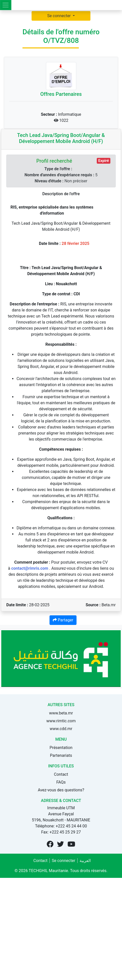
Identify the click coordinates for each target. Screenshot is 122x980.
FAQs (61, 782)
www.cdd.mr (61, 729)
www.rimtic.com (61, 721)
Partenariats (61, 755)
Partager (63, 620)
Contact (61, 774)
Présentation (61, 748)
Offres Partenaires (61, 94)
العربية (85, 861)
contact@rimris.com (30, 568)
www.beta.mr (61, 713)
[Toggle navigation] (6, 5)
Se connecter (59, 16)
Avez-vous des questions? (61, 790)
